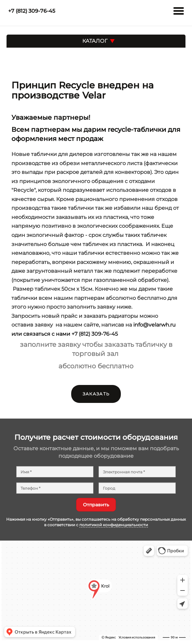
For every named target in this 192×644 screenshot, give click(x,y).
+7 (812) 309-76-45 (95, 334)
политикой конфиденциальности (114, 525)
